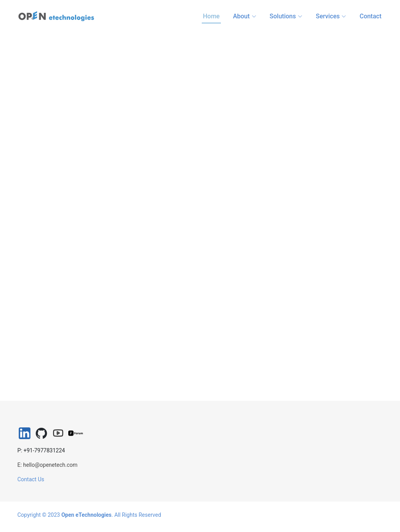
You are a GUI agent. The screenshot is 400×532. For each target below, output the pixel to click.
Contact (370, 16)
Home (211, 16)
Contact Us (31, 479)
